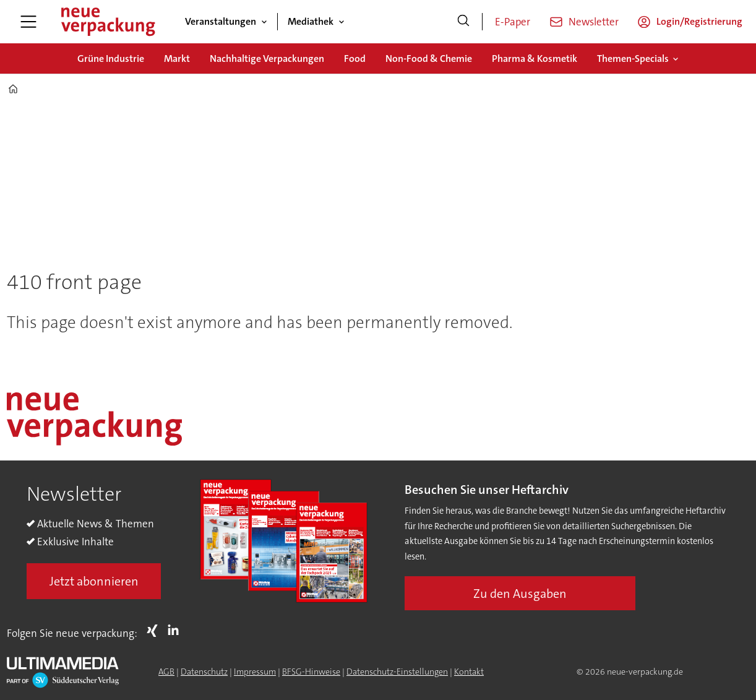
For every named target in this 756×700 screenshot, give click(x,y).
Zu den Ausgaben (520, 594)
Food (355, 58)
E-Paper (513, 22)
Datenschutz (204, 672)
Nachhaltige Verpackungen (267, 58)
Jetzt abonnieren (94, 581)
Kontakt (469, 672)
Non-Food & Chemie (429, 58)
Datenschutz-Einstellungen (397, 672)
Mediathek (311, 21)
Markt (177, 58)
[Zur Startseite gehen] (108, 22)
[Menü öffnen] (28, 22)
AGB (166, 672)
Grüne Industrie (111, 58)
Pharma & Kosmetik (535, 58)
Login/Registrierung (699, 21)
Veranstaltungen (221, 21)
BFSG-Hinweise (311, 672)
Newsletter (594, 22)
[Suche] (463, 22)
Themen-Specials (633, 58)
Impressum (255, 672)
